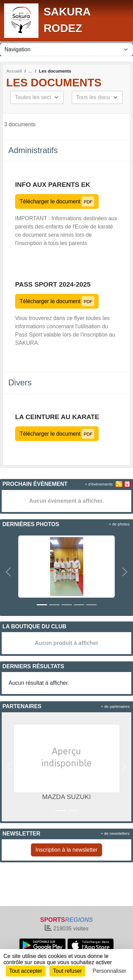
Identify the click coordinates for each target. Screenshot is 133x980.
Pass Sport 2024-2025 (53, 284)
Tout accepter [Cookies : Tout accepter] (26, 971)
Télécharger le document (57, 201)
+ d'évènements (99, 484)
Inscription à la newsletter (66, 850)
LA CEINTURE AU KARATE (57, 417)
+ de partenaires (115, 706)
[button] (8, 572)
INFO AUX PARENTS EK (53, 185)
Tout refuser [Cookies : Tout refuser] (67, 971)
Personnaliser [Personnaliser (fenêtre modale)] (110, 971)
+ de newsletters (115, 833)
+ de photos (119, 524)
